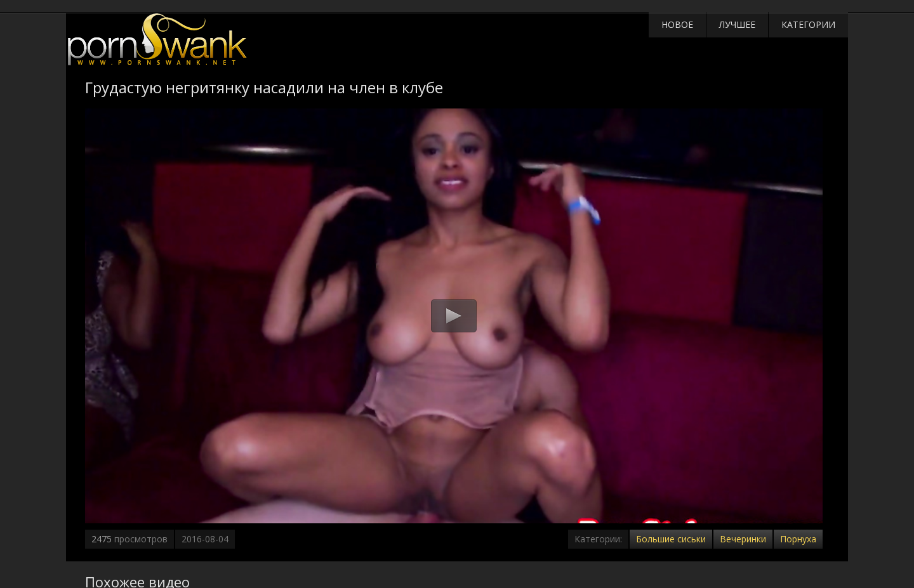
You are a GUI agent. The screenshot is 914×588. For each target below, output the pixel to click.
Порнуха (798, 539)
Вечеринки (743, 539)
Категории (808, 24)
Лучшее (737, 24)
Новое (677, 24)
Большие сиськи (671, 539)
